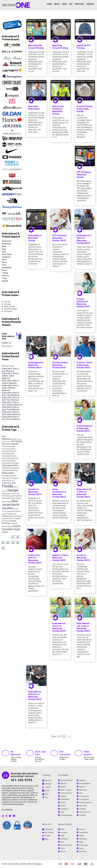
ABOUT (57, 4)
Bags (4, 249)
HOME (49, 4)
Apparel (5, 281)
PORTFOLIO (79, 4)
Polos (4, 265)
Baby (4, 246)
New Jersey (9, 306)
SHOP (64, 4)
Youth (4, 278)
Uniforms (6, 276)
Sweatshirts (7, 268)
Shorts (5, 262)
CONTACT (90, 4)
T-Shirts (5, 273)
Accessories (7, 241)
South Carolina (10, 309)
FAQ (71, 4)
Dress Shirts (7, 254)
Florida (7, 302)
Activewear (6, 244)
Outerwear (6, 257)
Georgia (7, 304)
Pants (4, 260)
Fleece (4, 270)
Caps (4, 252)
